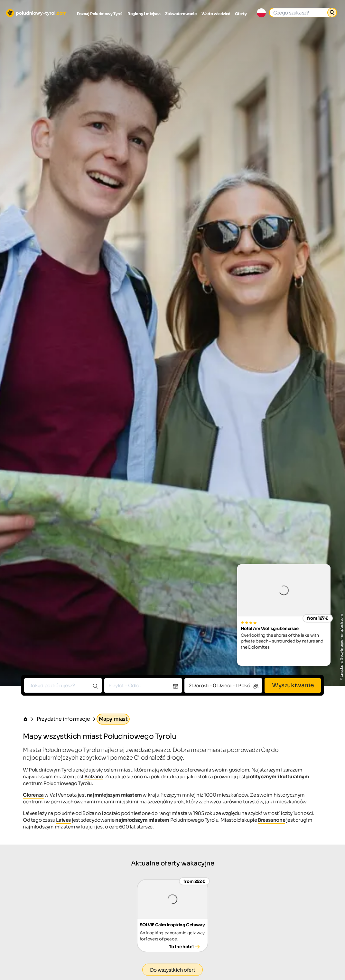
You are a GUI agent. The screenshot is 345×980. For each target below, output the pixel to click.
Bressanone (271, 820)
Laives (63, 820)
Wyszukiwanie (293, 685)
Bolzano (94, 777)
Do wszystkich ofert (172, 970)
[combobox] (63, 685)
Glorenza (33, 795)
